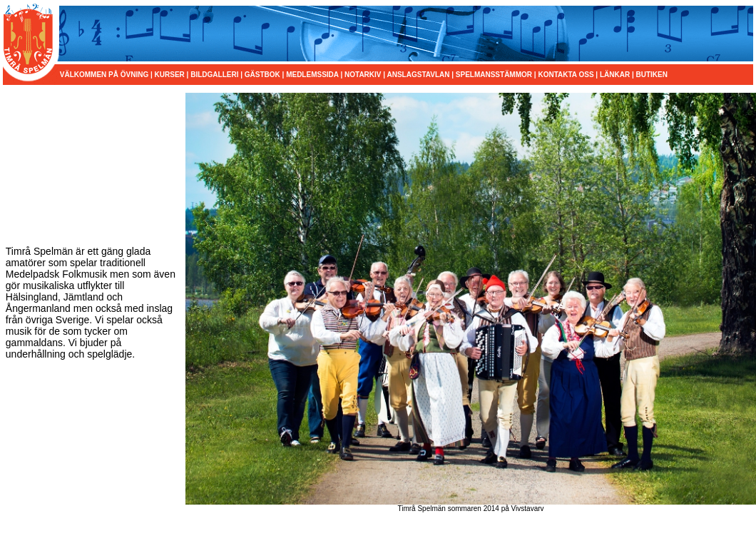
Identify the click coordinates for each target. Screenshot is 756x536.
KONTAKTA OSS (566, 75)
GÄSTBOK (262, 75)
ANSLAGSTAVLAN (418, 75)
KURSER (170, 75)
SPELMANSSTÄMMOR (494, 75)
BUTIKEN (652, 75)
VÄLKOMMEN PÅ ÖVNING (105, 75)
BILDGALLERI (214, 75)
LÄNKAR (615, 75)
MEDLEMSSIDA (312, 75)
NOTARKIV (363, 75)
